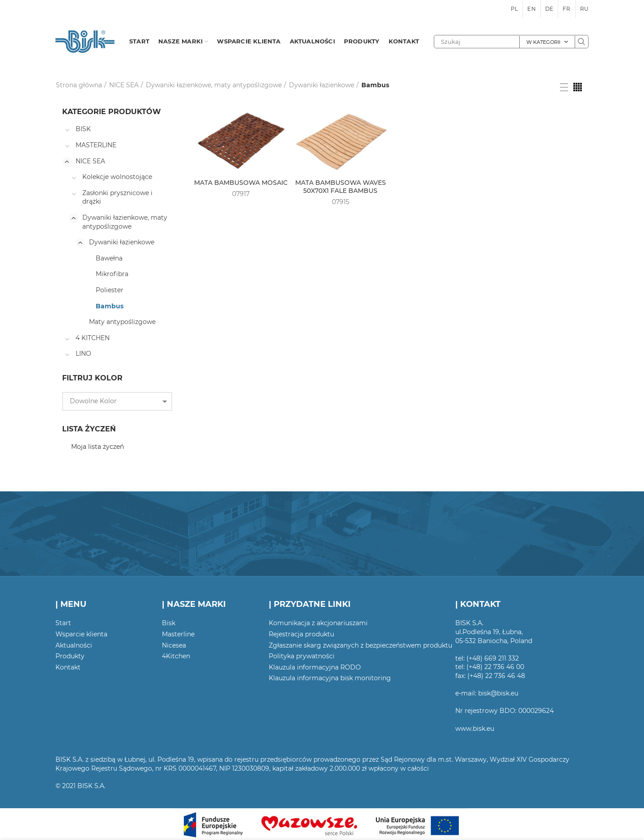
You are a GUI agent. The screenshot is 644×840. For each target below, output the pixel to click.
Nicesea (174, 645)
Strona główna (79, 85)
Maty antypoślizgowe (122, 322)
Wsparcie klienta (81, 634)
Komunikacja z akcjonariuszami (318, 623)
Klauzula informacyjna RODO (315, 667)
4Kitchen (176, 656)
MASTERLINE (96, 145)
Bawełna (109, 258)
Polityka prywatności (302, 656)
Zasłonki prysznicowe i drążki (117, 197)
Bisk (169, 623)
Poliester (110, 290)
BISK (83, 129)
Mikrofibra (112, 274)
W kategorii (543, 42)
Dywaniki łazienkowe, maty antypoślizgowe (214, 85)
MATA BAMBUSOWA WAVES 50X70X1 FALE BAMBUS (341, 187)
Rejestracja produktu (301, 634)
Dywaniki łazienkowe (322, 85)
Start (63, 623)
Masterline (178, 634)
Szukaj (581, 42)
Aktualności (74, 645)
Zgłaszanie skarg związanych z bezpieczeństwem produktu (360, 645)
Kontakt (68, 667)
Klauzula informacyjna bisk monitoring (330, 678)
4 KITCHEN (93, 338)
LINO (83, 354)
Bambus (110, 306)
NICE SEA (124, 85)
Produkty (70, 656)
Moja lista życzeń (97, 447)
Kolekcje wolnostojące (117, 177)
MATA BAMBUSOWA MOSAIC (241, 183)
